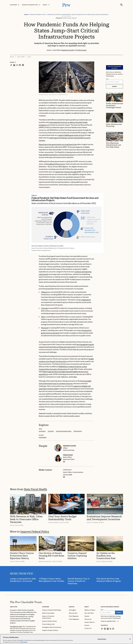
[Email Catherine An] (64, 477)
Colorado (44, 308)
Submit (115, 86)
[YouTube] (113, 629)
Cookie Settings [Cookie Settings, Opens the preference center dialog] (102, 639)
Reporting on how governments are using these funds (58, 144)
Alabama (44, 292)
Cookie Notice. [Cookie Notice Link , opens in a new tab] (24, 642)
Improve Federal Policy (35, 532)
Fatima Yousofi (68, 455)
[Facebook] (102, 629)
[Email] (115, 82)
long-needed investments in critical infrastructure (57, 155)
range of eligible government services (71, 135)
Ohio (43, 317)
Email (107, 79)
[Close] (130, 639)
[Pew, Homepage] (66, 5)
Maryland (45, 328)
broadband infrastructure (56, 164)
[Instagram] (105, 629)
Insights (72, 607)
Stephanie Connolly (70, 445)
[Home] (26, 602)
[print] (23, 65)
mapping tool (86, 300)
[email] (64, 462)
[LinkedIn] (108, 629)
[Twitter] (110, 629)
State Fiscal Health (35, 489)
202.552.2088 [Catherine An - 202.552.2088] (68, 475)
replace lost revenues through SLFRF (68, 172)
